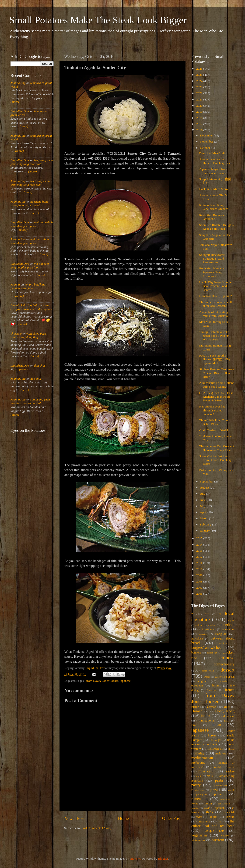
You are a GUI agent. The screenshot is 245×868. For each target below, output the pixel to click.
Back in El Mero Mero (213, 189)
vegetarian (199, 835)
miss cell (205, 771)
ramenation (200, 799)
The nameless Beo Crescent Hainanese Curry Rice (217, 448)
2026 (200, 69)
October (205, 148)
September (207, 481)
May (203, 506)
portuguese (202, 794)
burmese (196, 653)
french (230, 690)
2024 (200, 81)
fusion (195, 707)
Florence (212, 690)
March (205, 518)
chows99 (16, 334)
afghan (231, 620)
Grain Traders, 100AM (214, 430)
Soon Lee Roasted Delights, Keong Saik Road (217, 227)
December (207, 135)
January (205, 530)
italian (216, 725)
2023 (200, 87)
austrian (203, 634)
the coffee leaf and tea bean (213, 824)
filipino (217, 685)
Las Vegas (215, 740)
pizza (214, 790)
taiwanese (204, 821)
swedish (230, 812)
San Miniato (224, 804)
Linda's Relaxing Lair (24, 305)
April (204, 512)
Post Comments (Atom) (96, 828)
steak (209, 812)
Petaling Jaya (198, 790)
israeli (195, 725)
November (207, 141)
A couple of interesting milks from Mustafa (214, 314)
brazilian (222, 643)
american (228, 625)
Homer (197, 711)
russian (208, 804)
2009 (200, 575)
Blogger (163, 859)
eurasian (224, 681)
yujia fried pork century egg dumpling (28, 335)
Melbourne (198, 763)
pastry (196, 785)
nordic (199, 776)
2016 (200, 130)
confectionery (224, 664)
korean (212, 735)
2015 (200, 538)
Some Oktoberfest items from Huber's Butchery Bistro (215, 460)
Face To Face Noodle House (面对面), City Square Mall (215, 359)
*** (207, 614)
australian (228, 629)
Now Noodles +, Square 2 (216, 296)
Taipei (213, 817)
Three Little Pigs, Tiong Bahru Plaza (214, 422)
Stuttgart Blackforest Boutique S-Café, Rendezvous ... (212, 259)
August (205, 488)
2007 (200, 588)
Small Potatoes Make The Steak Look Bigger (98, 20)
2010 (200, 569)
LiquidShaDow (20, 111)
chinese (227, 658)
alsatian (212, 625)
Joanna (15, 284)
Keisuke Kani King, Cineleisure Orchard (214, 207)
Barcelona (197, 639)
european (197, 685)
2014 (200, 545)
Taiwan (230, 817)
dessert (227, 670)
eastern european (225, 677)
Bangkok (221, 634)
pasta (219, 780)
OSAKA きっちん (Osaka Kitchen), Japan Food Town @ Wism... (216, 397)
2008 (200, 581)
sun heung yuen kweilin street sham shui (30, 401)
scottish (195, 808)
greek (227, 707)
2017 (200, 124)
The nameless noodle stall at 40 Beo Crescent (216, 304)
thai (220, 821)
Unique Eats (214, 831)
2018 (200, 118)
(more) (15, 102)
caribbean (212, 653)
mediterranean (202, 758)
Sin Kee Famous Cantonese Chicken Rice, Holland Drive (217, 373)
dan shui (39, 366)
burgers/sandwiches (206, 648)
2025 (200, 75)
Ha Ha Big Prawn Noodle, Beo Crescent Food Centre (216, 286)
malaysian (222, 753)
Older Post (171, 818)
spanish (220, 808)
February (206, 524)
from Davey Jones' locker (102, 681)
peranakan (220, 785)
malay (200, 753)
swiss (199, 817)
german (211, 707)
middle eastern (224, 767)
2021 (200, 99)
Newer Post (74, 818)
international (207, 720)
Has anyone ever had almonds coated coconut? (212, 410)
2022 (200, 93)
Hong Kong (225, 711)
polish (231, 790)
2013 (200, 551)
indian (205, 716)
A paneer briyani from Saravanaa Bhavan (213, 171)
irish (227, 721)
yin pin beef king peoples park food (30, 266)
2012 (200, 557)
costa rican (208, 671)
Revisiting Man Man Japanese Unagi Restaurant (212, 272)
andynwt (135, 859)
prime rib (221, 794)
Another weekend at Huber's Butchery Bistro (216, 161)
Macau (231, 749)
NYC (210, 776)
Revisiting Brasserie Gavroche (212, 217)
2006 (200, 594)
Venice (225, 836)
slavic (207, 808)
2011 (200, 563)
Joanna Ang (18, 83)
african (199, 625)
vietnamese (198, 840)
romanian (225, 799)
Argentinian (208, 629)
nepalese (230, 772)
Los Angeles (215, 749)
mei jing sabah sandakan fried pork (32, 224)
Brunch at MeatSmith (213, 153)
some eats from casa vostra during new (31, 307)
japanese (125, 681)
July (203, 494)
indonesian (228, 716)
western (218, 840)
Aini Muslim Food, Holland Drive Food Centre (217, 385)
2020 (200, 105)
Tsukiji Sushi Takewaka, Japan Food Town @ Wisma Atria (215, 336)
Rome (195, 804)
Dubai (207, 677)
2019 (200, 112)
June (203, 500)
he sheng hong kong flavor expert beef (30, 203)
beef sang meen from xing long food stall (32, 162)
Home (123, 818)
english (203, 681)
